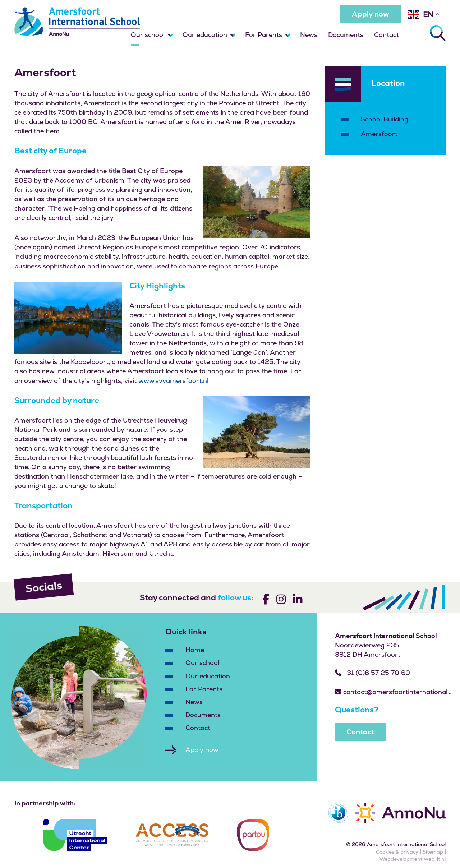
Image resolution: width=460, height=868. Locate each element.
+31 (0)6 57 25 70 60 (372, 673)
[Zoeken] (438, 33)
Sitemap (433, 852)
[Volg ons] (266, 601)
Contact (387, 35)
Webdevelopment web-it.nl (413, 859)
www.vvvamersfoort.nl (173, 381)
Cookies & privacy (397, 852)
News (309, 35)
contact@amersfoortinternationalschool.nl (394, 692)
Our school (148, 35)
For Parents (264, 35)
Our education (205, 35)
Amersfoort (379, 134)
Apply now (371, 14)
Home (195, 650)
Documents (346, 35)
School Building (385, 119)
